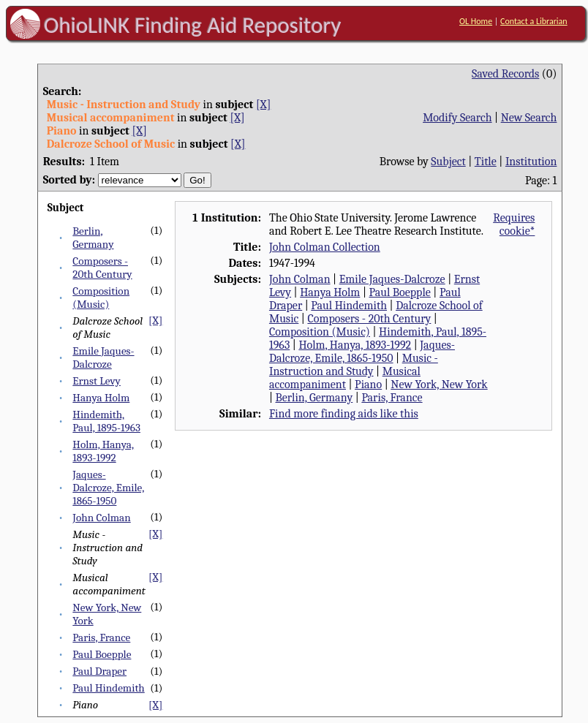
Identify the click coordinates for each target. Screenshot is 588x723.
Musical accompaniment (345, 378)
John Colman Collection (325, 247)
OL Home (476, 21)
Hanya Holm (101, 398)
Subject (448, 162)
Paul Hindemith (108, 688)
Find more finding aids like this (344, 414)
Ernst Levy (97, 381)
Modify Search (457, 118)
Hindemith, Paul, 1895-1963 (106, 421)
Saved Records (505, 74)
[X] (263, 105)
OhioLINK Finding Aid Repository (193, 25)
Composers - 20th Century (102, 268)
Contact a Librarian (534, 21)
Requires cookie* (514, 224)
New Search (529, 118)
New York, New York (439, 385)
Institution (531, 162)
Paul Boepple (102, 654)
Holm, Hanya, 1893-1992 (103, 451)
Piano (368, 385)
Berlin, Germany (93, 238)
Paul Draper (99, 671)
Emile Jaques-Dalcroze (103, 357)
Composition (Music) (101, 298)
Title (486, 162)
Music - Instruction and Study (354, 365)
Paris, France (101, 637)
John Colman (101, 518)
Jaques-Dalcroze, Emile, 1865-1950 (108, 488)
